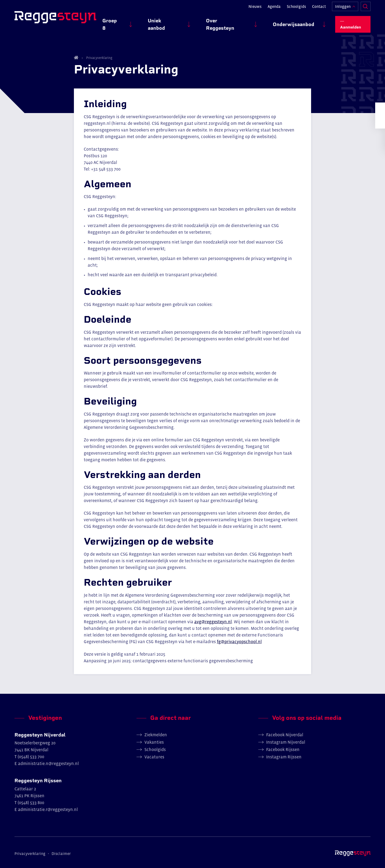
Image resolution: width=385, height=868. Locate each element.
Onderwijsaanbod (299, 22)
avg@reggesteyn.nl (213, 622)
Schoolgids (296, 9)
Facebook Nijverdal (285, 735)
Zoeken (366, 9)
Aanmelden (355, 22)
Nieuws (255, 9)
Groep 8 (152, 22)
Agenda (274, 9)
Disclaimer (61, 854)
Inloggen (343, 9)
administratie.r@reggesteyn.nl (48, 810)
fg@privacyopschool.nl (239, 642)
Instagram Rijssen (284, 757)
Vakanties (154, 742)
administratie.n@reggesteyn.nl (48, 764)
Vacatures (154, 757)
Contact (319, 9)
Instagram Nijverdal (286, 742)
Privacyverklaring (99, 58)
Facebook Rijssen (283, 750)
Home (76, 58)
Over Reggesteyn (243, 22)
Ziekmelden (156, 735)
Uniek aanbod (192, 22)
